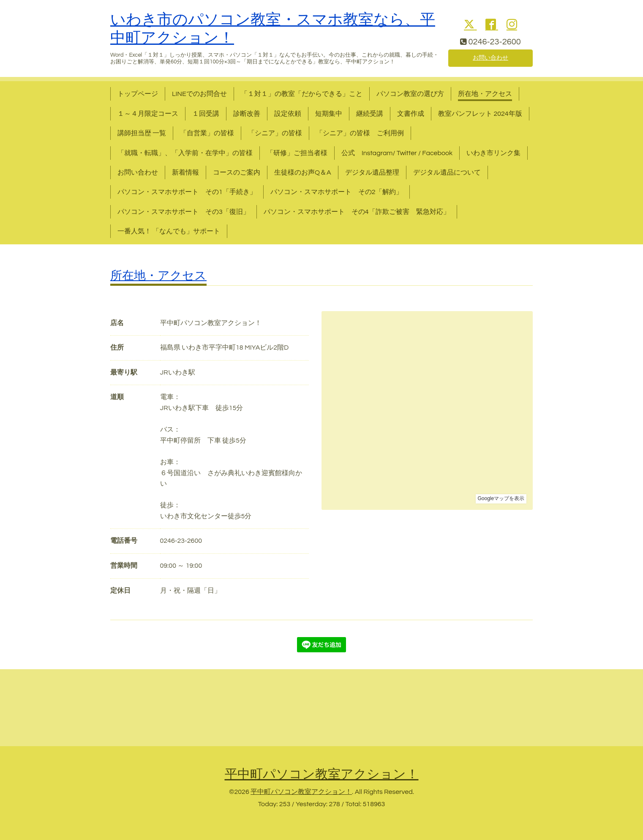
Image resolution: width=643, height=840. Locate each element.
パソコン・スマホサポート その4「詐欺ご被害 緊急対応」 (357, 212)
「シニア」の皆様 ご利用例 (360, 133)
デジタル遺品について (447, 172)
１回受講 (206, 114)
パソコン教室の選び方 (410, 94)
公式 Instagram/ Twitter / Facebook (397, 153)
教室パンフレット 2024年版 (480, 114)
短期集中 (329, 114)
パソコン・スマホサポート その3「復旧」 (184, 212)
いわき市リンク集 (493, 153)
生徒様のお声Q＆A (303, 172)
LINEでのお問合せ (199, 94)
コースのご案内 (237, 172)
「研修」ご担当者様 (297, 153)
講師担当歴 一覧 (142, 133)
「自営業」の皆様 (207, 133)
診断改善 (247, 114)
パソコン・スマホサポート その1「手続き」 (187, 192)
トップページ (138, 94)
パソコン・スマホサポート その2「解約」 (336, 192)
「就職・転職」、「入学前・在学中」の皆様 (185, 153)
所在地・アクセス (485, 94)
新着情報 (185, 172)
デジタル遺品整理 (372, 172)
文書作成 (411, 114)
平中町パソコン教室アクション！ (322, 774)
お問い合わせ (490, 57)
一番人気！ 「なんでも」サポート (169, 231)
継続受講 (370, 114)
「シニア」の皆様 (275, 133)
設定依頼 (288, 114)
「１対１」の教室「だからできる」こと (302, 94)
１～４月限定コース (148, 114)
